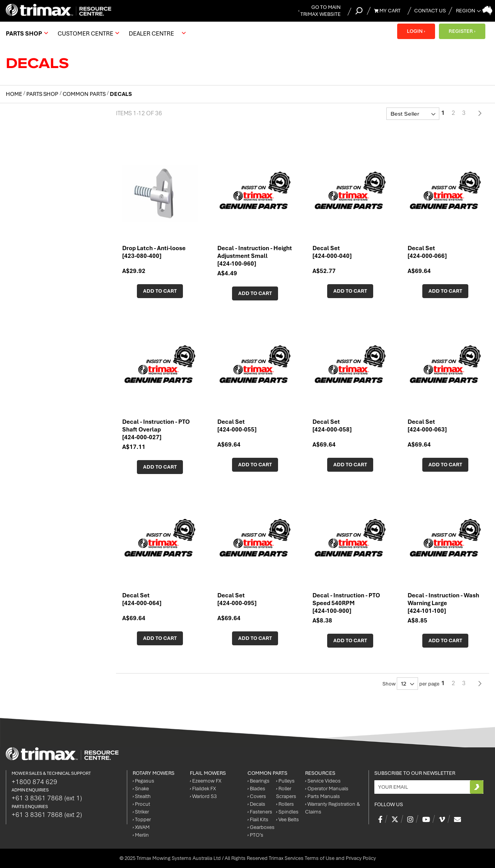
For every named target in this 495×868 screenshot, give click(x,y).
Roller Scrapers (286, 792)
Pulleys (285, 781)
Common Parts (85, 94)
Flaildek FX (203, 789)
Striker (141, 812)
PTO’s (255, 835)
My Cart (387, 11)
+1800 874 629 (34, 782)
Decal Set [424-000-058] (332, 426)
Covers (257, 796)
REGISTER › (462, 31)
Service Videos (323, 781)
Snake (141, 789)
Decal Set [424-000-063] (427, 426)
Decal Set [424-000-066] (427, 252)
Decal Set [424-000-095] (237, 599)
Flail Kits (258, 819)
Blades (256, 789)
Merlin (141, 835)
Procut (141, 804)
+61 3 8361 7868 (47, 798)
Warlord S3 (203, 796)
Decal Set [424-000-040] (332, 252)
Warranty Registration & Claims (333, 808)
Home (15, 94)
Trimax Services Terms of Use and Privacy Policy (322, 858)
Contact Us (430, 11)
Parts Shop (43, 94)
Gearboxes (261, 827)
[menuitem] (26, 33)
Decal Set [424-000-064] (142, 599)
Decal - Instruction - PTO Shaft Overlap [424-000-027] (156, 430)
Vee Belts (288, 819)
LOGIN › (416, 31)
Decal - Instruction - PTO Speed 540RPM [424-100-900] (346, 603)
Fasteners (260, 812)
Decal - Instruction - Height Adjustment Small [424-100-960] (255, 256)
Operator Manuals (327, 789)
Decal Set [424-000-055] (237, 426)
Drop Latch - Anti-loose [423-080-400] (154, 252)
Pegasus (143, 781)
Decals (256, 804)
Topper (142, 819)
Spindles (287, 812)
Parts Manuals (323, 796)
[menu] (98, 33)
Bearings (259, 781)
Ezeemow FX (206, 781)
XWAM (141, 827)
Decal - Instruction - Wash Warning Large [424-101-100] (443, 603)
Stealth (142, 796)
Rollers (285, 804)
